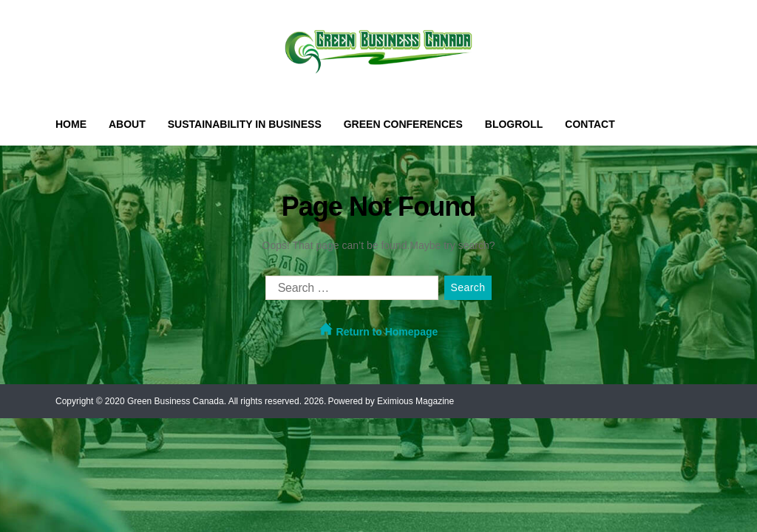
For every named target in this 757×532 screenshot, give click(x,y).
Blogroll (514, 124)
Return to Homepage (379, 330)
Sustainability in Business (245, 124)
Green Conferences (403, 124)
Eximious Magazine (415, 401)
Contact (590, 124)
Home (71, 124)
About (127, 124)
